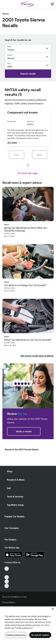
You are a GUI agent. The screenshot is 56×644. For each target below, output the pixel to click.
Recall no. (31, 121)
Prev (17, 155)
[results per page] (28, 173)
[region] (28, 625)
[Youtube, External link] (7, 577)
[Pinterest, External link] (7, 586)
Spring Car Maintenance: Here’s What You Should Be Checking (25, 229)
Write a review (24, 431)
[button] (15, 142)
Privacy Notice (9, 602)
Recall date (12, 121)
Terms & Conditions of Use (14, 597)
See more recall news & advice (37, 356)
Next (40, 155)
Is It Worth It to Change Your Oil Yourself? (25, 285)
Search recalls (28, 74)
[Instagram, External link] (7, 582)
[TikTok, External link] (7, 569)
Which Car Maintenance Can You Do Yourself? (28, 340)
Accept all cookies (40, 635)
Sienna (6, 13)
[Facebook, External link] (7, 573)
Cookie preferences (16, 635)
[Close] (53, 609)
